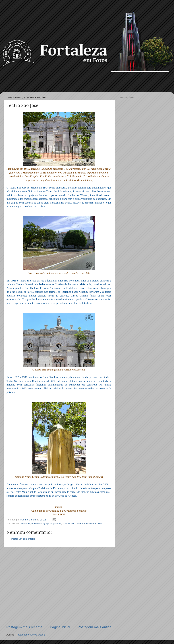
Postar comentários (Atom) (31, 635)
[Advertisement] (87, 82)
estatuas (25, 523)
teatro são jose (94, 523)
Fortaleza (36, 523)
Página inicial (60, 627)
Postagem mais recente (24, 627)
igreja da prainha (52, 523)
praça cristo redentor (74, 523)
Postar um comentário (23, 539)
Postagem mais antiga (95, 627)
